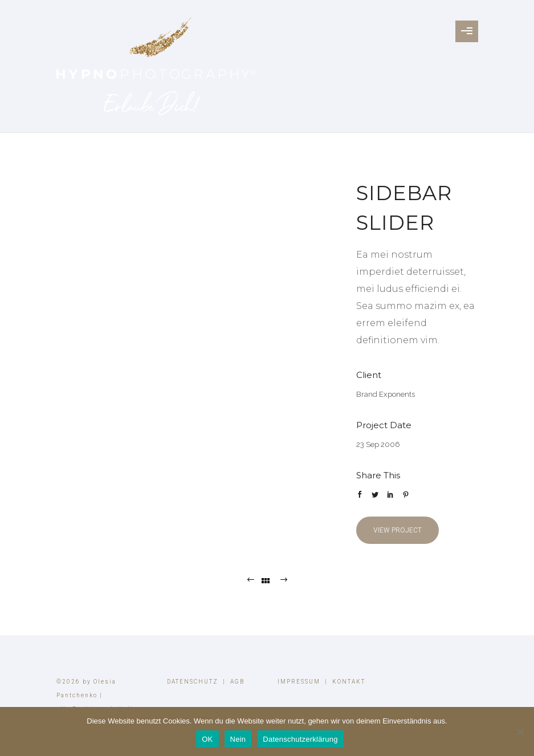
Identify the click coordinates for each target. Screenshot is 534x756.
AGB (237, 682)
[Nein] (520, 731)
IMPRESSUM (299, 682)
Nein (238, 739)
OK (207, 739)
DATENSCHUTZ (193, 682)
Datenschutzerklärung (300, 739)
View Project (398, 530)
